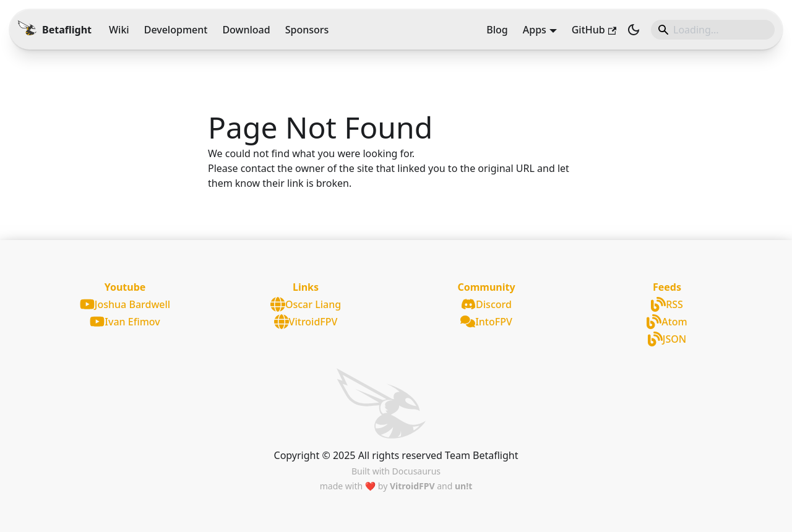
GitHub (594, 30)
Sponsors (307, 30)
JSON (667, 339)
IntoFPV (486, 322)
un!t (463, 486)
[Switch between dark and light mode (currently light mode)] (634, 30)
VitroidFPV (306, 322)
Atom (667, 322)
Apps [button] (535, 30)
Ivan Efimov (125, 322)
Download (246, 30)
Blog (497, 30)
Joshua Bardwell (125, 304)
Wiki (119, 30)
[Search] (713, 30)
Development (176, 30)
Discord (486, 304)
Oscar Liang (306, 304)
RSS (667, 304)
